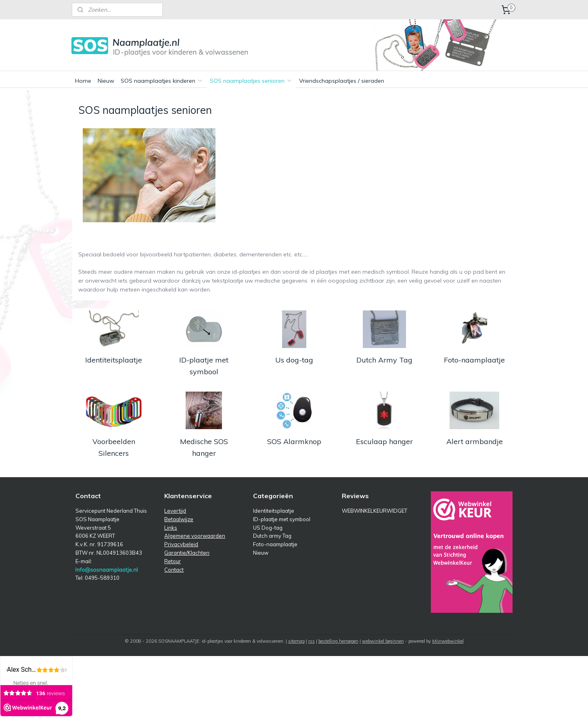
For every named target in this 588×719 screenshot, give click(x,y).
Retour (173, 561)
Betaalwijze (179, 519)
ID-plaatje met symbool (204, 366)
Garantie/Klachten (187, 553)
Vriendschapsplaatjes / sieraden (342, 81)
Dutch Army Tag (384, 360)
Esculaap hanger (384, 441)
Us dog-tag (294, 360)
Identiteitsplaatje (114, 360)
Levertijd (175, 511)
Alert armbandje (475, 441)
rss (312, 641)
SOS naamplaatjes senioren (251, 81)
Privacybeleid (181, 544)
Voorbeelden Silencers (113, 447)
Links (171, 528)
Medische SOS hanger (204, 447)
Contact (174, 570)
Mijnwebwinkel (448, 641)
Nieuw (106, 81)
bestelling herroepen (338, 641)
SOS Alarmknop (294, 441)
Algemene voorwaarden (195, 536)
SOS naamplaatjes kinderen (162, 81)
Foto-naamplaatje (474, 360)
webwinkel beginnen (383, 641)
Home (83, 81)
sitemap (296, 641)
